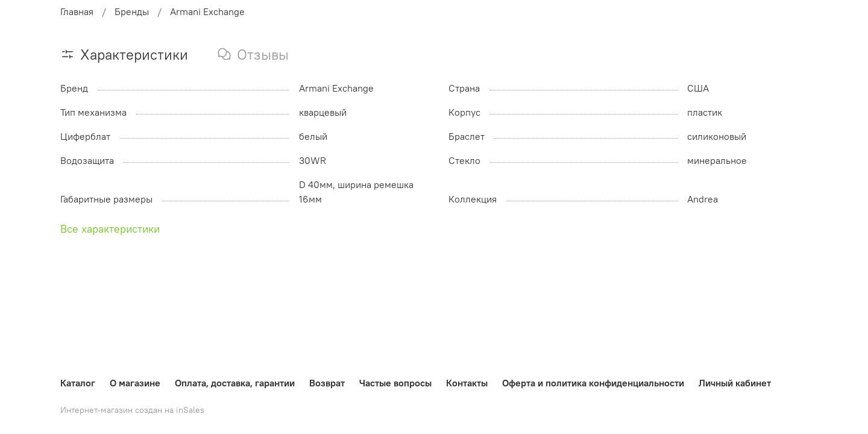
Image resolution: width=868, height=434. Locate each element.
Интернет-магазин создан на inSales (132, 410)
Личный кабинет (735, 383)
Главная (77, 11)
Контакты (467, 383)
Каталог (78, 383)
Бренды (132, 11)
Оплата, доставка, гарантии (235, 383)
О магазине (135, 383)
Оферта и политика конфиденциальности (593, 383)
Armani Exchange (207, 11)
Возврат (327, 383)
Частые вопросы (395, 383)
